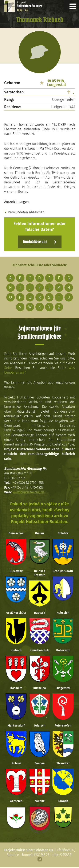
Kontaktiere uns (35, 242)
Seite (8, 368)
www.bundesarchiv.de (29, 492)
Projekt (30, 6)
